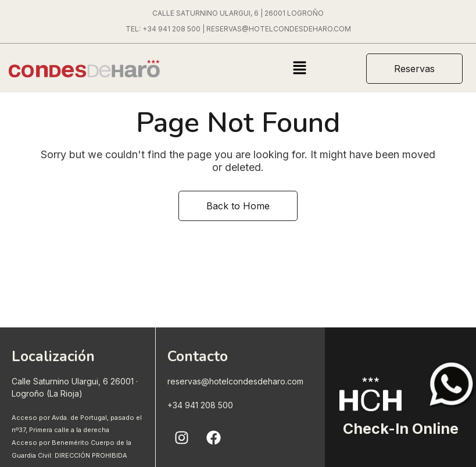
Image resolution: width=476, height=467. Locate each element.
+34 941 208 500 (171, 29)
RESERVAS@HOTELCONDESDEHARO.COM (279, 29)
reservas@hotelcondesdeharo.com (235, 381)
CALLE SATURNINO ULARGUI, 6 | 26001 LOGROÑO (238, 13)
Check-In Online (401, 429)
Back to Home (238, 206)
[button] (299, 69)
